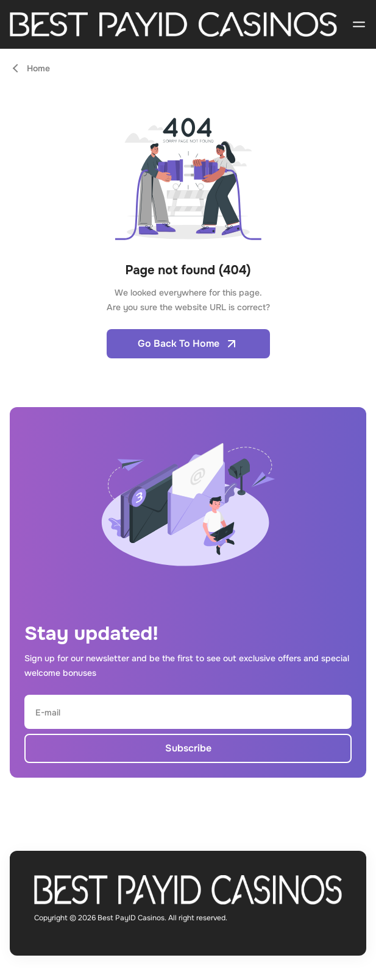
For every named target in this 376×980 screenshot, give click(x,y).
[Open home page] (173, 24)
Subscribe (188, 748)
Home (38, 68)
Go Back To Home (188, 344)
